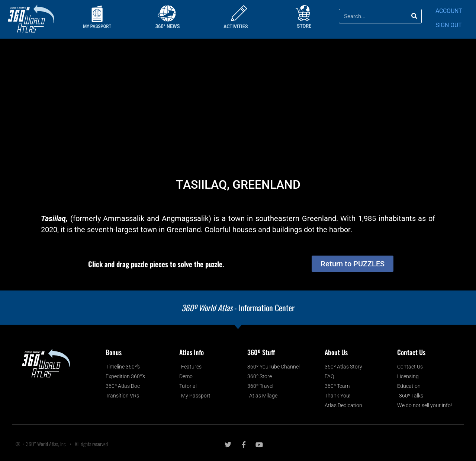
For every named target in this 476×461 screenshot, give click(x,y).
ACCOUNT (449, 11)
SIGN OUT (449, 25)
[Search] (414, 16)
